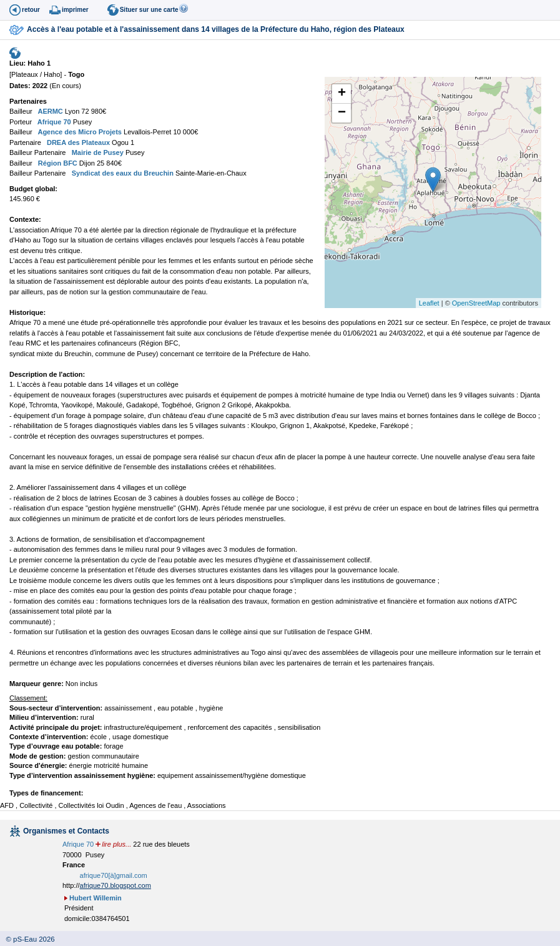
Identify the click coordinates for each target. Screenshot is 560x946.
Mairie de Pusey (97, 152)
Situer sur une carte (149, 10)
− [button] (342, 113)
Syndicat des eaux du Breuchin (122, 173)
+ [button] (342, 94)
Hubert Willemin (96, 898)
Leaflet (429, 303)
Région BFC (57, 163)
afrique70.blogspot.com (115, 885)
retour (31, 10)
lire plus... (116, 844)
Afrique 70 (53, 122)
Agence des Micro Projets (79, 132)
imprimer (75, 10)
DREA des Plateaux (77, 142)
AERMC (50, 111)
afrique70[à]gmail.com (114, 875)
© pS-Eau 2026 (27, 939)
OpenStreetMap (476, 303)
